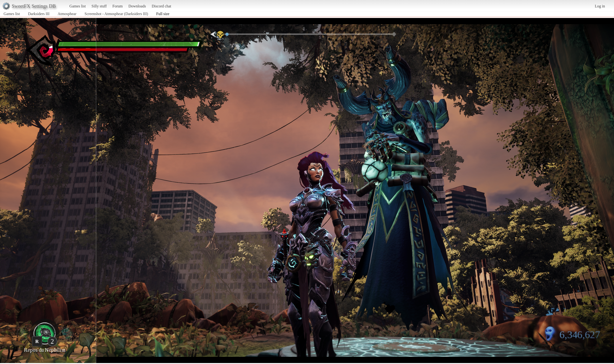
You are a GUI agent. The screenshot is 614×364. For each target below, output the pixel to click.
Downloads (137, 6)
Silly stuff (99, 6)
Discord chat (161, 6)
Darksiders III (39, 14)
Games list (78, 6)
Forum (118, 6)
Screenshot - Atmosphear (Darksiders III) (116, 14)
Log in (600, 6)
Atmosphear (67, 14)
